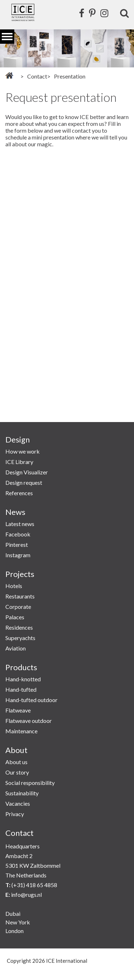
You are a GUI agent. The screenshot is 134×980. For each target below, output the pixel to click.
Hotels (14, 586)
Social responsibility (30, 783)
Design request (24, 482)
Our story (17, 772)
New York (18, 922)
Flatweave (18, 710)
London (14, 931)
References (19, 493)
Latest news (20, 524)
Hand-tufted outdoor (31, 700)
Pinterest (17, 545)
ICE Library (19, 462)
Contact (37, 76)
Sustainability (22, 793)
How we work (23, 451)
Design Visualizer (27, 472)
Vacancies (18, 803)
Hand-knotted (23, 679)
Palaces (15, 617)
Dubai (13, 913)
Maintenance (21, 731)
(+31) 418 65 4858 (34, 885)
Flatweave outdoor (29, 721)
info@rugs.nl (26, 894)
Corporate (18, 607)
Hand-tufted (21, 689)
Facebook (18, 534)
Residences (19, 627)
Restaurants (20, 596)
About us (16, 762)
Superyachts (20, 638)
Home (9, 75)
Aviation (16, 648)
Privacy (15, 814)
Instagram (18, 555)
